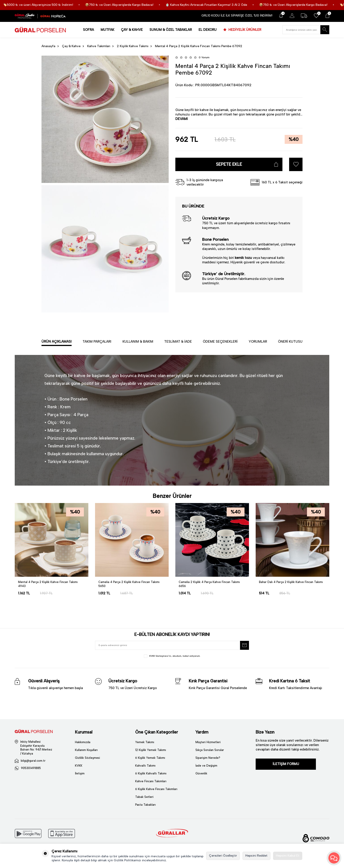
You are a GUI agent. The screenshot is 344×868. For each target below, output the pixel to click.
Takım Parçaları (97, 342)
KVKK (79, 766)
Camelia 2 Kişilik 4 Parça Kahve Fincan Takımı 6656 (209, 584)
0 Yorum (204, 57)
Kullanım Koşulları (86, 750)
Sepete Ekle (229, 164)
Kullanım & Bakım (138, 342)
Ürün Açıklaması (57, 342)
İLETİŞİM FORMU (286, 764)
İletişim (80, 773)
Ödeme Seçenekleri (220, 342)
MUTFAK (107, 30)
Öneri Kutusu (290, 342)
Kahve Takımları (99, 46)
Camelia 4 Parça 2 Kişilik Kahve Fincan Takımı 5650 (129, 584)
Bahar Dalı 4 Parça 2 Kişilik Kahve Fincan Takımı (291, 582)
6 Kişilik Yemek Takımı (150, 758)
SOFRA (88, 30)
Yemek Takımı (145, 742)
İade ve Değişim (206, 766)
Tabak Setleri (144, 797)
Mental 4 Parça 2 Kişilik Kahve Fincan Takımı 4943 (48, 584)
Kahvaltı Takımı (145, 766)
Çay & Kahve (71, 46)
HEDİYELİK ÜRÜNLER (244, 30)
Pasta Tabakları (145, 805)
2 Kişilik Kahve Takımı (133, 46)
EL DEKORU (208, 30)
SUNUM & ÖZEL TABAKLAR (171, 30)
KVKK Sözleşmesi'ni (160, 656)
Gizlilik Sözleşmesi (87, 758)
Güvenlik (201, 773)
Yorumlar (258, 342)
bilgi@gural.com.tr (33, 761)
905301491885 (31, 768)
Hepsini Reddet (256, 856)
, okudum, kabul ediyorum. (172, 656)
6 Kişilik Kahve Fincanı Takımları (156, 789)
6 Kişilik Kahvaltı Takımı (151, 773)
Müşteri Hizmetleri (208, 742)
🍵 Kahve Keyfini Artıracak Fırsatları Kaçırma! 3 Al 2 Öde (228, 5)
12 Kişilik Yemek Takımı (151, 750)
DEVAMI (182, 119)
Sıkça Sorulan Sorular (210, 750)
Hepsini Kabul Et (288, 856)
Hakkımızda (83, 742)
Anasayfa (48, 46)
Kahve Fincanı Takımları (151, 781)
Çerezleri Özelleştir (223, 856)
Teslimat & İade (178, 342)
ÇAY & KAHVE (132, 30)
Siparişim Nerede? (208, 758)
